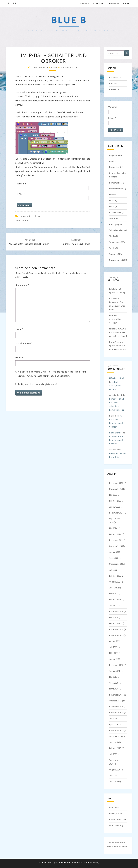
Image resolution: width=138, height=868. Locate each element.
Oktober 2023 (115, 546)
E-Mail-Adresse (24, 343)
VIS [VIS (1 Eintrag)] (120, 846)
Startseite (85, 3)
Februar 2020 (115, 623)
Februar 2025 (115, 501)
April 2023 (114, 558)
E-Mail (21, 194)
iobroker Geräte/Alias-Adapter (115, 319)
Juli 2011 (113, 754)
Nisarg (96, 862)
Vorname (21, 184)
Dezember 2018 (116, 665)
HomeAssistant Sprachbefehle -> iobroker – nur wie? (118, 346)
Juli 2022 (113, 570)
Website (19, 358)
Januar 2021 (115, 606)
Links (112, 200)
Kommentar (22, 285)
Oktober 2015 (115, 736)
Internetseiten (116, 189)
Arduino (113, 161)
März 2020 (114, 617)
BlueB (55, 67)
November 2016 (116, 712)
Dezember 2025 (116, 483)
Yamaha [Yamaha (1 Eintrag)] (124, 846)
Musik (112, 206)
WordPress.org (116, 825)
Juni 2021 (113, 588)
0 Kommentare (69, 67)
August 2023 (115, 552)
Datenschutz (99, 3)
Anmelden (114, 808)
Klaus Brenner (116, 433)
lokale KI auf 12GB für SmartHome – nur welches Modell (118, 332)
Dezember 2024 (116, 513)
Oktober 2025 (115, 489)
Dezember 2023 (116, 540)
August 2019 (115, 641)
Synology (113, 254)
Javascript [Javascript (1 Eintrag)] (110, 846)
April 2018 (114, 683)
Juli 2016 (113, 718)
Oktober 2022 (115, 564)
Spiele (112, 248)
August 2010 (115, 770)
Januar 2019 (115, 659)
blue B (12, 3)
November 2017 (116, 695)
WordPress (77, 862)
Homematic (25, 216)
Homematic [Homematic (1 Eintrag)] (115, 843)
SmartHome (22, 220)
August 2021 (115, 582)
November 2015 (116, 730)
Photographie (116, 224)
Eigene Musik (115, 167)
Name (19, 329)
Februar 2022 (115, 576)
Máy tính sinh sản (117, 378)
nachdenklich (115, 212)
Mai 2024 (113, 528)
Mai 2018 (113, 677)
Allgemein (114, 155)
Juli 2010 (113, 776)
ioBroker (37, 216)
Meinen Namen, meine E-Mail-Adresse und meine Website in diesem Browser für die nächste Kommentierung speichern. (52, 374)
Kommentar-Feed (117, 820)
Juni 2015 (113, 742)
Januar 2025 (115, 507)
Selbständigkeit (117, 230)
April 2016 (114, 724)
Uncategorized (116, 260)
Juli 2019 (113, 647)
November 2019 (116, 635)
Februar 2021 (115, 600)
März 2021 (114, 594)
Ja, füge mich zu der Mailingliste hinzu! (36, 384)
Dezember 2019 (116, 629)
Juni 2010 (113, 781)
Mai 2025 (113, 495)
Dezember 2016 (116, 707)
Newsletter (114, 3)
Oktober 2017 (115, 701)
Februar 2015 (115, 748)
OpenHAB (114, 218)
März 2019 (114, 653)
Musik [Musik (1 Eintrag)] (116, 846)
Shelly (112, 236)
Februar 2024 (115, 534)
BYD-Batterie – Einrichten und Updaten (116, 440)
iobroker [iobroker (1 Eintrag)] (122, 843)
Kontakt (127, 3)
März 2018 (114, 689)
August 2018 (115, 671)
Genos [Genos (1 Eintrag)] (109, 843)
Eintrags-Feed (116, 814)
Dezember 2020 (116, 611)
